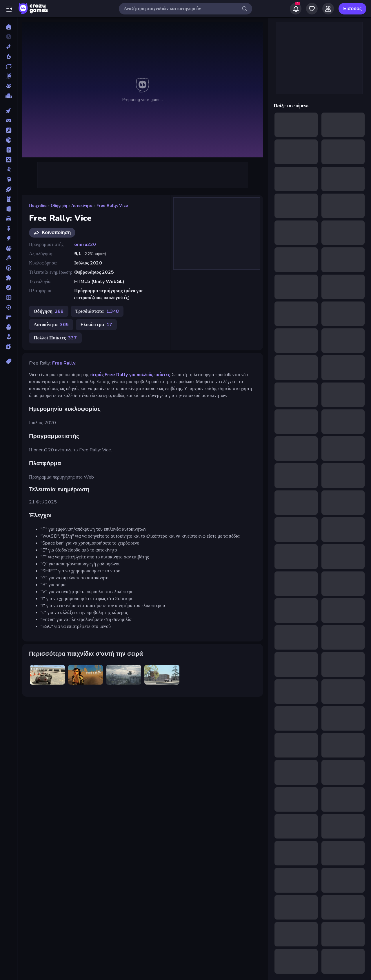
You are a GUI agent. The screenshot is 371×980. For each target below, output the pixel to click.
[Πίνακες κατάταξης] (9, 96)
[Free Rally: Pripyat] (124, 675)
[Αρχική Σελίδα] (9, 27)
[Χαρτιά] (9, 347)
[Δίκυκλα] (9, 229)
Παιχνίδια (38, 206)
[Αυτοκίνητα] (9, 219)
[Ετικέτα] (9, 361)
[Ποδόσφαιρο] (9, 297)
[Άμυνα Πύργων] (9, 199)
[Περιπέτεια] (9, 288)
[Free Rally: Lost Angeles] (162, 675)
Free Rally (64, 363)
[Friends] (328, 9)
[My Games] (312, 9)
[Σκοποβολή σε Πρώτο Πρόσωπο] (9, 317)
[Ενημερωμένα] (9, 66)
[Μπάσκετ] (9, 248)
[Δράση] (9, 238)
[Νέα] (9, 47)
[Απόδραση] (9, 209)
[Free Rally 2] (86, 675)
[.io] (9, 140)
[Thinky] (9, 179)
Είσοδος (352, 9)
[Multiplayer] (9, 86)
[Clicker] (9, 111)
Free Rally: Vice (112, 206)
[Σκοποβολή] (9, 307)
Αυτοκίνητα (82, 206)
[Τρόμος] (9, 327)
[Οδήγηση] (9, 268)
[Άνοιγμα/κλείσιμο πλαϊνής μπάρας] (9, 9)
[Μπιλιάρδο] (9, 258)
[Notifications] (296, 9)
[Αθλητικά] (9, 189)
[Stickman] (9, 170)
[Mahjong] (9, 150)
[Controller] (9, 120)
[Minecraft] (9, 160)
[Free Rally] (47, 675)
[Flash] (9, 130)
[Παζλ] (9, 278)
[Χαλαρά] (9, 337)
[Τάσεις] (9, 56)
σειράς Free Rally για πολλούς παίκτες (130, 375)
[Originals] (9, 76)
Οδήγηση (59, 206)
